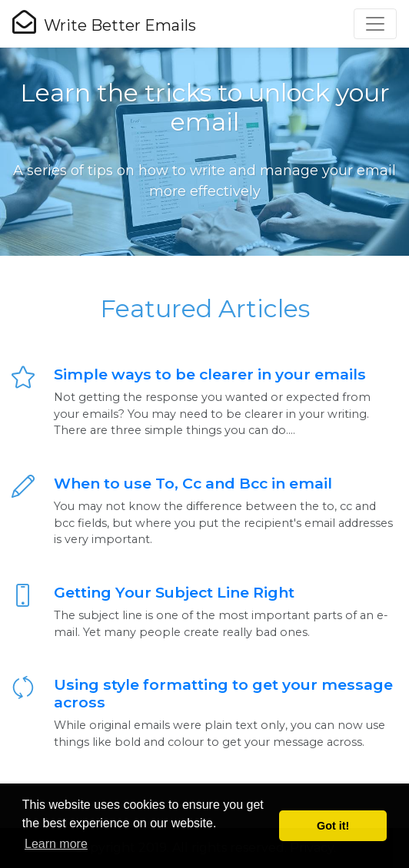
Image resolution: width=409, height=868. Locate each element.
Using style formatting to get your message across (223, 693)
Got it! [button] (333, 826)
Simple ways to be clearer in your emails (210, 374)
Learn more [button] (56, 844)
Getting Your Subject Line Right (174, 592)
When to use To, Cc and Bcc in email (193, 483)
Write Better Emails (104, 22)
